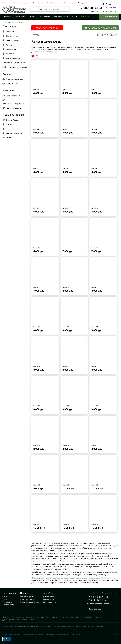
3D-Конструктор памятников (100, 28)
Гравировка (17, 3)
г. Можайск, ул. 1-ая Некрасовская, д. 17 (104, 11)
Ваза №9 (94, 169)
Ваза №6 (94, 129)
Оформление (45, 17)
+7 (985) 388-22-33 (91, 8)
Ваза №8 (65, 169)
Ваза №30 (95, 445)
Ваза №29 (66, 445)
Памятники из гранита (55, 617)
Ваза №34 (37, 524)
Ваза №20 (66, 327)
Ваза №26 (66, 406)
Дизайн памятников (11, 620)
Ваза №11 (66, 208)
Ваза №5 (65, 129)
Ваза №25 (37, 406)
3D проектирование (38, 3)
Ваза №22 (37, 366)
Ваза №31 (37, 485)
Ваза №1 (36, 90)
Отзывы (5, 597)
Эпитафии (26, 3)
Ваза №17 (66, 287)
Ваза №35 (66, 524)
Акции (75, 17)
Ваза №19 (37, 327)
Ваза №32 (66, 485)
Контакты (86, 17)
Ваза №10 (37, 208)
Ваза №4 (36, 129)
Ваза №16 (37, 287)
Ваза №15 (95, 248)
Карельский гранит (27, 597)
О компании (6, 3)
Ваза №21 (95, 327)
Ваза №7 (36, 169)
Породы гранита (8, 605)
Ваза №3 (94, 90)
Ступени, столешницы (54, 3)
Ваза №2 (65, 90)
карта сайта (76, 634)
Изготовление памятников (13, 617)
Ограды (32, 17)
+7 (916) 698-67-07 (97, 600)
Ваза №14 (66, 248)
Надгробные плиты (49, 602)
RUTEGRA (114, 634)
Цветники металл (49, 599)
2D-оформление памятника (14, 63)
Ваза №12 (95, 208)
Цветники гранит (48, 597)
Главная (8, 17)
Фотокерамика (82, 3)
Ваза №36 (95, 524)
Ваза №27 (95, 406)
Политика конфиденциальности (57, 634)
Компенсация (7, 602)
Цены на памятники (74, 617)
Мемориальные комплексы (29, 602)
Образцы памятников (30, 620)
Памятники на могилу (35, 617)
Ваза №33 (95, 485)
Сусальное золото (69, 3)
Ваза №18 (95, 287)
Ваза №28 (37, 445)
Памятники (20, 17)
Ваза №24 (95, 366)
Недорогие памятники (94, 617)
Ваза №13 (37, 248)
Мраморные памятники (28, 599)
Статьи (5, 599)
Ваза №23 (66, 366)
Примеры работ (61, 17)
